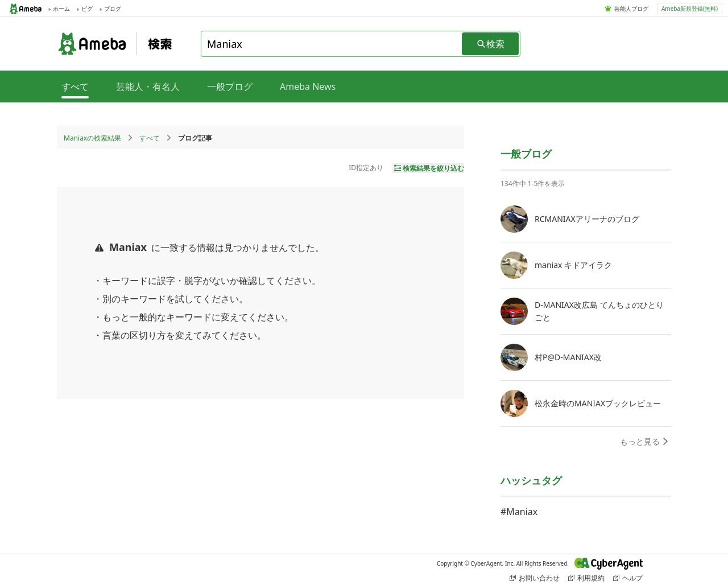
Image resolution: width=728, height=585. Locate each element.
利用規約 (586, 578)
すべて (150, 138)
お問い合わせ (535, 578)
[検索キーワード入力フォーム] (332, 44)
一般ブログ (230, 86)
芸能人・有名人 (148, 86)
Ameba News (308, 86)
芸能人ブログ (631, 9)
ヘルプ (628, 578)
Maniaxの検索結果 (92, 138)
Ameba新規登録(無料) (690, 9)
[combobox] (332, 44)
